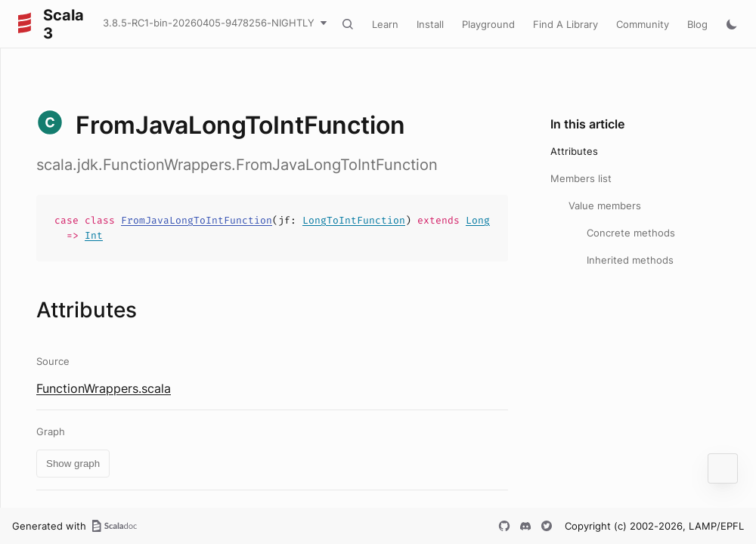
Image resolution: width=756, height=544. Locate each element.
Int (94, 235)
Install (430, 24)
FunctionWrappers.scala (104, 388)
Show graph (73, 464)
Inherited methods (630, 260)
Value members (605, 206)
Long (478, 220)
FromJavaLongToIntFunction (197, 220)
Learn (385, 24)
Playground (488, 24)
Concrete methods (631, 233)
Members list (581, 178)
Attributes (574, 151)
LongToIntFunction (354, 220)
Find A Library (565, 24)
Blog (697, 24)
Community (643, 24)
